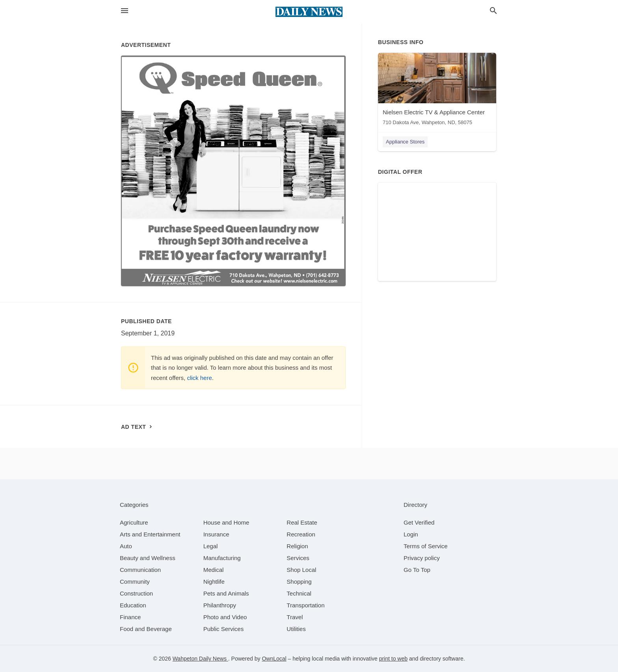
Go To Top (417, 570)
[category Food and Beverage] (146, 629)
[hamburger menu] (125, 11)
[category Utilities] (296, 629)
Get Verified (419, 522)
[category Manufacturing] (222, 558)
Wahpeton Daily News (200, 659)
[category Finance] (130, 617)
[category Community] (135, 582)
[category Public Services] (224, 629)
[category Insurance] (216, 534)
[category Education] (133, 605)
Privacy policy (422, 558)
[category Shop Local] (301, 570)
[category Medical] (214, 570)
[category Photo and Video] (225, 617)
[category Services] (298, 558)
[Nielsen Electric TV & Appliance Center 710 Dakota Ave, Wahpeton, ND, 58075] (437, 91)
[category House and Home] (226, 522)
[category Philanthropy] (220, 605)
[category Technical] (299, 593)
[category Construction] (136, 593)
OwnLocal (274, 659)
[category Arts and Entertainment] (150, 534)
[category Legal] (211, 546)
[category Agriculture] (134, 522)
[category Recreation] (301, 534)
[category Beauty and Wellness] (148, 558)
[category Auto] (126, 546)
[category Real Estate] (302, 522)
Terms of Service (426, 546)
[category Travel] (295, 617)
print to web (393, 659)
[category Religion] (297, 546)
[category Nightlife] (214, 582)
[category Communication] (140, 570)
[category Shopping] (299, 582)
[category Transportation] (305, 605)
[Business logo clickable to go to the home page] (309, 12)
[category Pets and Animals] (226, 593)
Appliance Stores (405, 142)
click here (199, 378)
